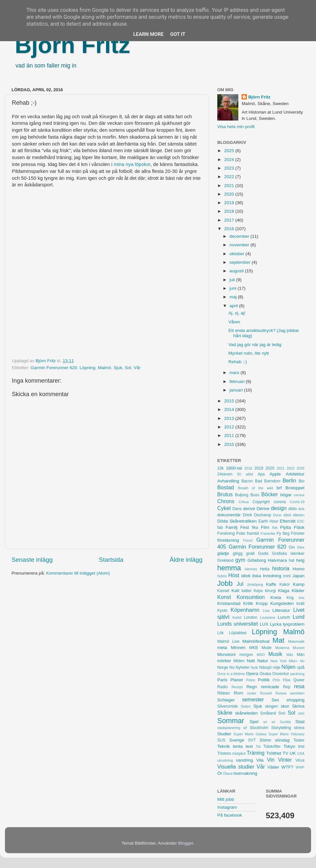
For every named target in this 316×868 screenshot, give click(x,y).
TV (286, 753)
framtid (253, 533)
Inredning (272, 576)
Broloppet (295, 488)
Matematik (296, 641)
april (234, 306)
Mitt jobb (226, 799)
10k (221, 468)
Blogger (186, 843)
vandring (245, 760)
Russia (281, 693)
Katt (235, 591)
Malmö (105, 368)
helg (300, 560)
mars (235, 373)
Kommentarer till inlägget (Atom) (78, 573)
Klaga (284, 591)
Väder (273, 767)
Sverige (237, 740)
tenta (238, 746)
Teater (299, 740)
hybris (222, 576)
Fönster (298, 533)
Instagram (227, 807)
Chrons (226, 501)
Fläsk (299, 527)
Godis (263, 554)
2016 (230, 229)
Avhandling (228, 481)
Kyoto (222, 610)
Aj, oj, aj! (237, 313)
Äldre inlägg (186, 560)
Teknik (224, 746)
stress (299, 728)
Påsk (287, 680)
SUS (221, 740)
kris (302, 598)
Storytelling (281, 728)
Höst (234, 575)
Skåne (225, 713)
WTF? (288, 767)
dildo (293, 509)
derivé (249, 509)
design (279, 508)
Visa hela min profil (236, 127)
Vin (271, 760)
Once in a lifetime (231, 674)
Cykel (224, 508)
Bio (302, 481)
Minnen (238, 648)
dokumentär (229, 515)
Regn (251, 687)
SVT (252, 740)
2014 (230, 409)
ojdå (301, 667)
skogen (271, 706)
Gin (292, 547)
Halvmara (277, 560)
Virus (300, 760)
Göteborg (257, 560)
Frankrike (268, 533)
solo (301, 713)
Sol (128, 368)
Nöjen (288, 667)
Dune (277, 515)
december (240, 236)
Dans (237, 509)
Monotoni (226, 654)
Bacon (247, 481)
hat (291, 560)
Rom (238, 693)
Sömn (265, 740)
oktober (237, 254)
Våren (234, 322)
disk (301, 509)
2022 (230, 177)
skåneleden (246, 713)
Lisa (266, 610)
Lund (299, 617)
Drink (248, 515)
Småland (268, 713)
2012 (230, 427)
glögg (238, 554)
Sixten (246, 706)
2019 (230, 203)
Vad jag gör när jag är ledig (255, 345)
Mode (267, 648)
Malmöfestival (256, 641)
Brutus (225, 494)
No (302, 661)
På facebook (230, 815)
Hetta (264, 569)
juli (233, 280)
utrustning (225, 760)
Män (301, 655)
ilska (257, 576)
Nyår (255, 667)
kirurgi (270, 591)
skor (285, 706)
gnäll (250, 554)
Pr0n (276, 680)
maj (234, 297)
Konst (224, 597)
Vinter (285, 760)
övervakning (245, 773)
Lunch (284, 617)
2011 (230, 435)
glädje (223, 553)
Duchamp (263, 515)
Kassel (223, 591)
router (252, 693)
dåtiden (299, 515)
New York (279, 661)
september (241, 262)
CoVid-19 (297, 502)
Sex (275, 700)
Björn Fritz (72, 45)
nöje (277, 667)
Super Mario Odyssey (287, 734)
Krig (290, 598)
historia (281, 568)
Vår (137, 368)
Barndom (272, 481)
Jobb (225, 583)
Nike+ (293, 661)
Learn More (148, 34)
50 (239, 474)
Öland (228, 773)
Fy (279, 533)
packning (297, 674)
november (240, 245)
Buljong (242, 495)
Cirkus (244, 502)
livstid (237, 617)
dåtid (287, 515)
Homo (299, 569)
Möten (239, 661)
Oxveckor (281, 674)
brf (279, 488)
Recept (237, 687)
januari (237, 390)
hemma (229, 568)
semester (253, 699)
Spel (254, 722)
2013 (230, 418)
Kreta (276, 597)
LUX (264, 624)
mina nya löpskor (132, 164)
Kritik (248, 603)
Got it (178, 34)
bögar (286, 495)
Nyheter (243, 667)
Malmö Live (228, 641)
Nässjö (265, 667)
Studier (224, 734)
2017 (230, 220)
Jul (240, 584)
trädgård (239, 753)
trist (301, 746)
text (249, 746)
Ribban (224, 693)
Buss (255, 495)
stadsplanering (229, 728)
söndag (282, 740)
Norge (223, 667)
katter (247, 591)
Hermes (251, 569)
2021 (230, 186)
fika (255, 528)
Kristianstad (229, 603)
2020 (230, 194)
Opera (252, 674)
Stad (300, 722)
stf (245, 728)
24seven (225, 474)
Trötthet (274, 753)
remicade (270, 687)
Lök (221, 633)
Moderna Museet (290, 648)
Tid (258, 746)
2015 (230, 401)
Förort (248, 540)
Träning (255, 753)
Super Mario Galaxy (250, 734)
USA (301, 753)
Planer (237, 680)
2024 (230, 160)
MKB (253, 648)
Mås (290, 655)
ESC (301, 521)
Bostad (225, 487)
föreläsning (228, 540)
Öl (220, 773)
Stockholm (259, 728)
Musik (275, 654)
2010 (230, 444)
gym (240, 560)
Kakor (285, 584)
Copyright (261, 502)
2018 (230, 211)
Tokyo (289, 746)
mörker (224, 661)
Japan (298, 576)
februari (238, 381)
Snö (282, 713)
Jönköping (255, 584)
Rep (287, 687)
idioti (246, 576)
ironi (287, 576)
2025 (230, 151)
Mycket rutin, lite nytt (249, 353)
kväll (301, 604)
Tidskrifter (272, 746)
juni (234, 288)
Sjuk (118, 368)
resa (300, 686)
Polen (251, 680)
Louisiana (268, 617)
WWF (300, 767)
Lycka (276, 624)
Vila (260, 760)
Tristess (224, 753)
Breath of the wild (256, 488)
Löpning (88, 368)
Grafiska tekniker (288, 554)
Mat (278, 640)
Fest (245, 527)
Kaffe (271, 584)
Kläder (298, 591)
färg (286, 533)
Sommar (231, 721)
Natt (251, 661)
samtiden (297, 693)
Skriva (299, 706)
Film (265, 527)
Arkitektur (295, 474)
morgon (246, 655)
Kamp (299, 584)
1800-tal (234, 468)
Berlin (289, 480)
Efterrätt (288, 521)
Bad (258, 481)
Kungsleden (282, 603)
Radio (223, 687)
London (251, 617)
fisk (275, 528)
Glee (301, 547)
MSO (261, 655)
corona (280, 502)
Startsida (111, 560)
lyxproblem (294, 624)
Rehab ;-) (238, 362)
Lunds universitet (237, 624)
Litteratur (281, 610)
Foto (241, 533)
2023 (230, 168)
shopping (295, 700)
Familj (231, 527)
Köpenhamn (245, 610)
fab (220, 528)
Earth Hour (268, 521)
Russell (266, 693)
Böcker (270, 494)
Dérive (263, 509)
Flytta (286, 527)
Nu (232, 667)
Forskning (226, 533)
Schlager (226, 700)
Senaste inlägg (32, 560)
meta (222, 648)
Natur (263, 661)
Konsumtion (251, 597)
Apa (261, 474)
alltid (249, 474)
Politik (264, 680)
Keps (258, 591)
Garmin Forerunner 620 (54, 368)
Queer (299, 680)
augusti (237, 271)
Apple (275, 474)
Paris (222, 680)
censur (299, 495)
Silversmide (228, 706)
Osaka (265, 674)
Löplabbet (238, 633)
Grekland (225, 560)
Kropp (262, 603)
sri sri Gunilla (277, 722)
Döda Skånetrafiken (237, 521)
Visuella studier (236, 767)
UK (293, 753)
